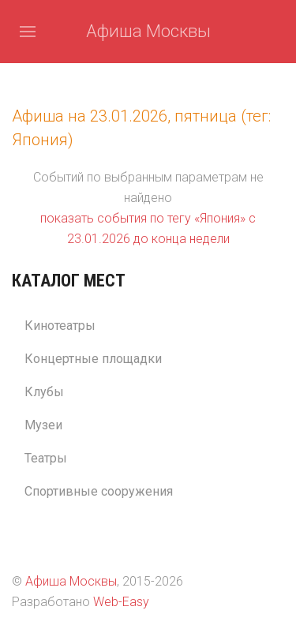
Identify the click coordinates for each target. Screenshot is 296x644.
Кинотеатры (60, 326)
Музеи (43, 425)
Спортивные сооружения (99, 491)
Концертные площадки (93, 359)
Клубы (44, 392)
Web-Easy (121, 602)
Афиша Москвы (148, 31)
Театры (46, 458)
